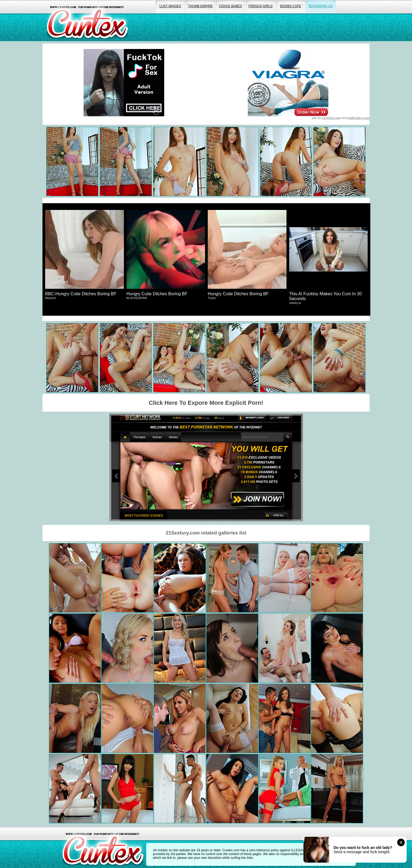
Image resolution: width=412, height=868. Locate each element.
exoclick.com (331, 118)
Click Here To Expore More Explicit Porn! (206, 403)
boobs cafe (291, 6)
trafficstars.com (358, 118)
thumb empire (200, 6)
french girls (261, 6)
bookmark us (321, 6)
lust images (170, 6)
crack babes (230, 6)
